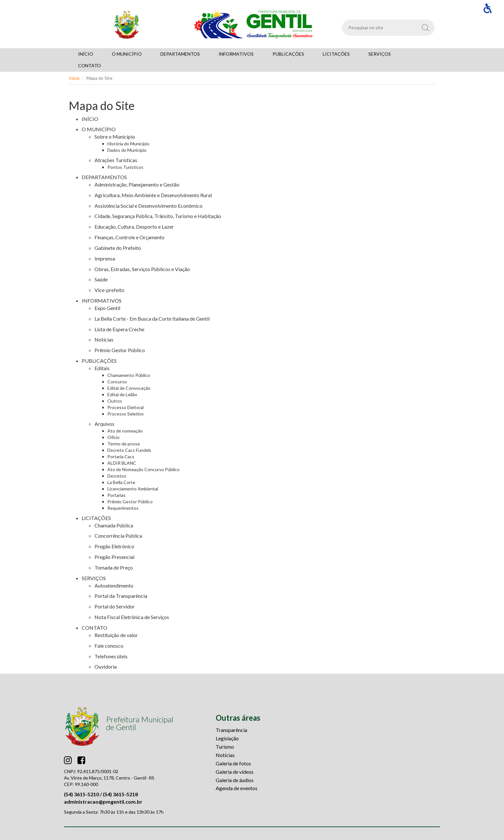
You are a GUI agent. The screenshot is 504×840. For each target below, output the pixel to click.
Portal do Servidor (115, 606)
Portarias (117, 495)
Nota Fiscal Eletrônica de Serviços (132, 617)
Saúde (101, 279)
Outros (115, 401)
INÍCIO (90, 119)
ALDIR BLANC (122, 463)
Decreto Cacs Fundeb (129, 450)
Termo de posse (124, 444)
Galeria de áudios (235, 780)
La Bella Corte (121, 482)
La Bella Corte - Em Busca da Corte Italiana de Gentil (152, 319)
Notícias (104, 339)
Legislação (227, 738)
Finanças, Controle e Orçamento (130, 237)
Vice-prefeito (109, 290)
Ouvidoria (106, 667)
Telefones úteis (111, 656)
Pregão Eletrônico (114, 546)
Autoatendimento (114, 585)
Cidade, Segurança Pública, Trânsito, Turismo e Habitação (158, 216)
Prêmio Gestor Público (120, 350)
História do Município (128, 144)
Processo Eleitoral (126, 407)
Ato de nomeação (125, 431)
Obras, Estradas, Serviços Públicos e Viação (142, 269)
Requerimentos (123, 508)
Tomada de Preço (114, 567)
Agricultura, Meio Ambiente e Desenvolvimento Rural (153, 195)
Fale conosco (109, 646)
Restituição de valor (116, 635)
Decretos (117, 476)
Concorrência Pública (118, 536)
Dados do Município (127, 150)
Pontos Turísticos (125, 167)
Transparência (231, 730)
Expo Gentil (107, 308)
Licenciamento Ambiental (133, 489)
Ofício (113, 437)
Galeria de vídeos (235, 772)
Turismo (225, 747)
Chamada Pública (114, 525)
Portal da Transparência (121, 596)
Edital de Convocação (129, 388)
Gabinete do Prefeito (118, 248)
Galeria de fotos (233, 763)
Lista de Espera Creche (119, 329)
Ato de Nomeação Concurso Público (144, 469)
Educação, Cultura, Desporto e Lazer (134, 227)
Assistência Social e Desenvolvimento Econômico (148, 206)
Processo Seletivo (126, 414)
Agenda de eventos (237, 788)
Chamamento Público (129, 375)
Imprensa (105, 258)
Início (74, 78)
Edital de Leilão (122, 394)
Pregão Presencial (114, 557)
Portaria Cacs (121, 457)
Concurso (117, 382)
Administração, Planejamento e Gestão (137, 184)
